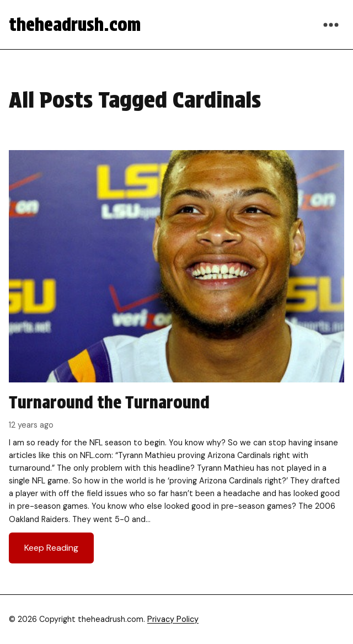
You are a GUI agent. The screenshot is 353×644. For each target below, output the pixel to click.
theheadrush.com (75, 25)
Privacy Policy (173, 619)
